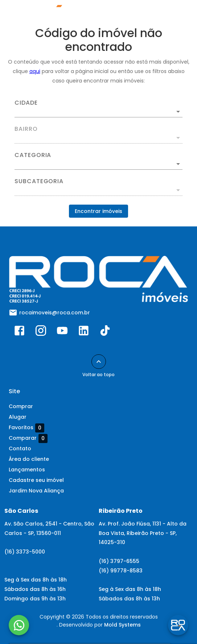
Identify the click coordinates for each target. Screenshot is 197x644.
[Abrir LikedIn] (84, 332)
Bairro (26, 129)
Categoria (33, 155)
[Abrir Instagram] (41, 332)
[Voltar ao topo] (99, 362)
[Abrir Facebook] (19, 332)
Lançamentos (27, 470)
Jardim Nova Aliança (36, 491)
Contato (20, 448)
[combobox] (98, 109)
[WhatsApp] (19, 625)
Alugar (18, 417)
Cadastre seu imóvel (36, 480)
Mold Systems (122, 625)
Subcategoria (39, 181)
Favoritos (26, 428)
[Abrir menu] (176, 13)
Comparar (28, 438)
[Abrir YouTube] (62, 332)
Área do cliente (29, 459)
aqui (35, 71)
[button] (98, 164)
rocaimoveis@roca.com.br (55, 313)
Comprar (21, 406)
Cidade (26, 103)
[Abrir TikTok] (105, 332)
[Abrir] (178, 112)
